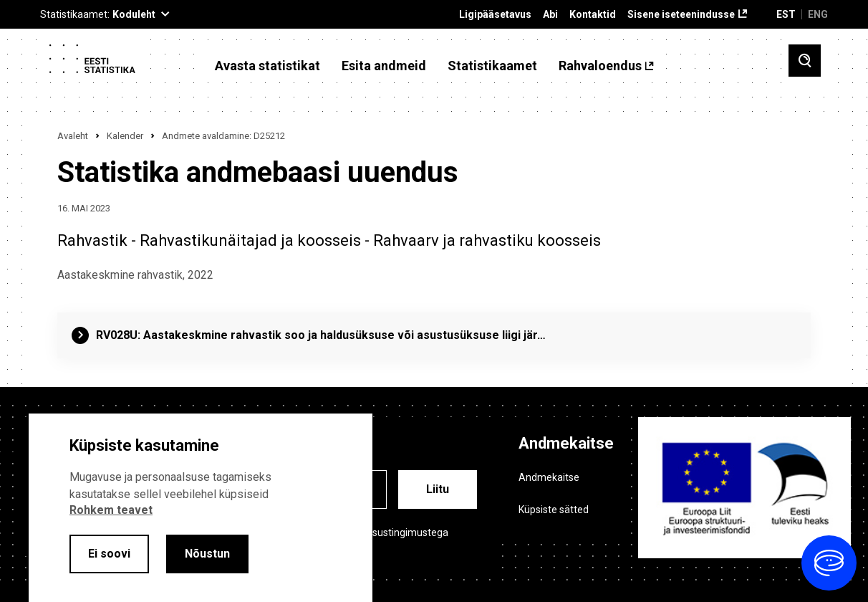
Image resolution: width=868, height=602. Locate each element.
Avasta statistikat (267, 66)
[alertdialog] (201, 508)
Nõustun (207, 554)
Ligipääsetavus (495, 15)
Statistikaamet (492, 66)
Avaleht (73, 136)
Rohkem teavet (111, 510)
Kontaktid (593, 15)
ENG (818, 14)
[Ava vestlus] (829, 563)
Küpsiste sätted (554, 510)
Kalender (125, 136)
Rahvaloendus (600, 66)
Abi (550, 15)
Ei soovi (109, 554)
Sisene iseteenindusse (681, 15)
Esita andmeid (384, 66)
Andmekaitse (549, 477)
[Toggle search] (805, 61)
